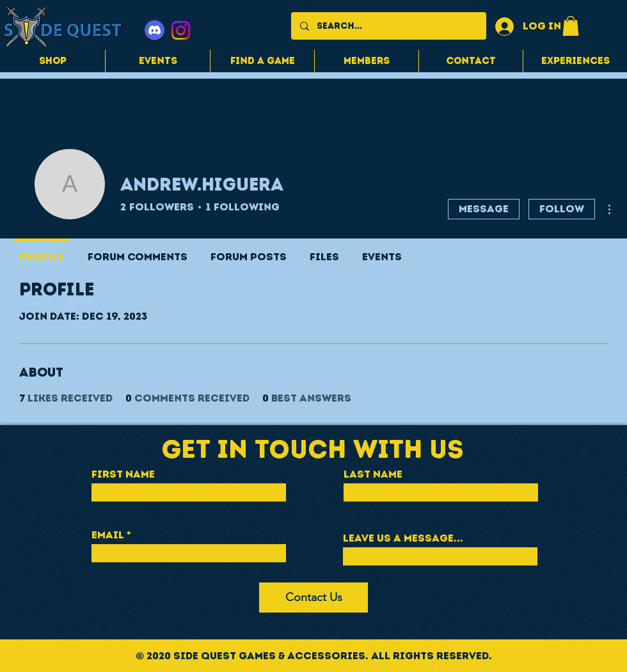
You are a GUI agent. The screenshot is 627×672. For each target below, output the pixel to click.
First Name (123, 474)
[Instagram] (181, 30)
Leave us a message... (403, 538)
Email (108, 535)
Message (484, 209)
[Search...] (388, 26)
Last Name (373, 474)
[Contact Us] (313, 598)
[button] (571, 26)
